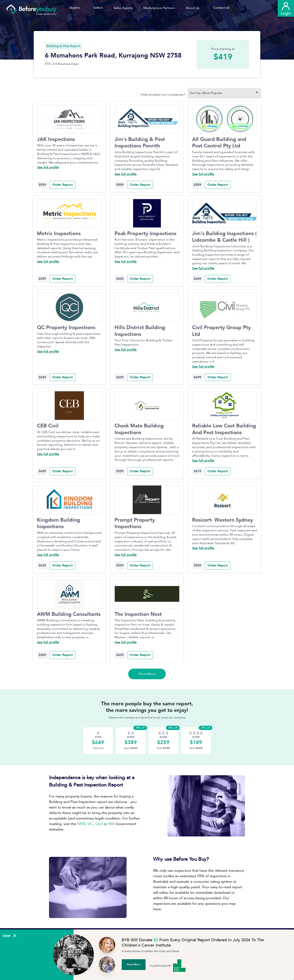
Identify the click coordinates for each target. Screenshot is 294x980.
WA (111, 824)
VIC (90, 824)
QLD (99, 824)
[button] (125, 8)
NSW (81, 824)
